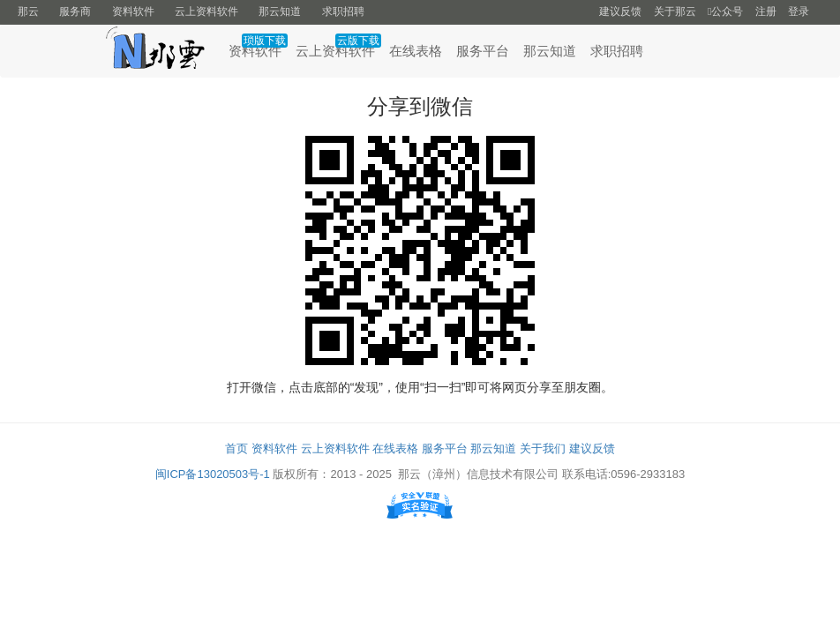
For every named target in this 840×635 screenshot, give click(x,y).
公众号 (725, 11)
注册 (766, 11)
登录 (799, 11)
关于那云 (675, 11)
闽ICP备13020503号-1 (213, 474)
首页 (236, 448)
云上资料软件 (206, 11)
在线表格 (416, 51)
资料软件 (133, 11)
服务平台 (483, 51)
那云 (28, 11)
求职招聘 (343, 11)
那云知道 (280, 11)
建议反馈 (620, 11)
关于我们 (543, 448)
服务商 (75, 11)
